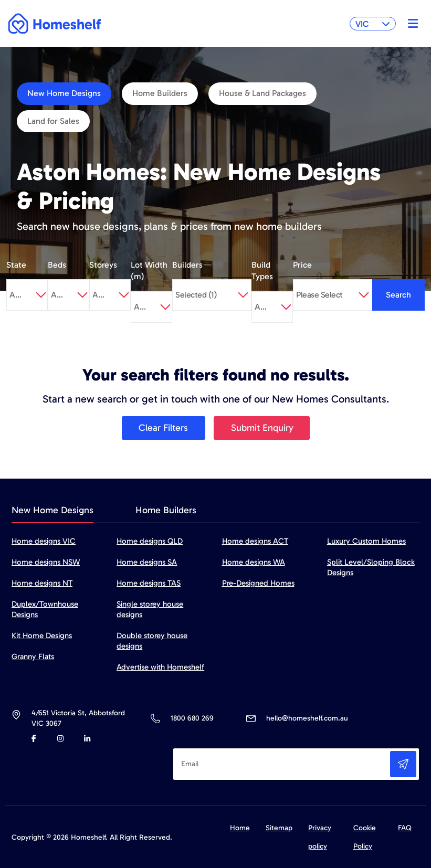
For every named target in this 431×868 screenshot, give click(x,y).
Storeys (103, 265)
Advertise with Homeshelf (160, 667)
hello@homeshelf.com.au (307, 718)
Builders (187, 265)
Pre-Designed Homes (258, 583)
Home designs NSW (46, 562)
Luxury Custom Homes (366, 541)
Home (240, 828)
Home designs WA (254, 562)
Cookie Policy (365, 837)
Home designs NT (42, 583)
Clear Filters (163, 428)
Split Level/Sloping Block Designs (371, 567)
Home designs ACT (255, 541)
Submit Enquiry (262, 428)
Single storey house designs (150, 609)
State (16, 265)
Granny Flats (33, 657)
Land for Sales (53, 121)
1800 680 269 (192, 718)
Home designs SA (147, 562)
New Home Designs (64, 93)
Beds (57, 265)
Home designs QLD (150, 541)
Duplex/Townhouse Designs (45, 609)
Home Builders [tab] (166, 510)
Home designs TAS (149, 583)
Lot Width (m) (149, 271)
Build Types (262, 271)
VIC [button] (373, 24)
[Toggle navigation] (410, 24)
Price (302, 265)
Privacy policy (320, 837)
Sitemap (279, 828)
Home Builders (160, 93)
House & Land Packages (262, 93)
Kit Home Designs (42, 636)
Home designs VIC (44, 541)
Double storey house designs (152, 641)
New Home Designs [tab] (52, 510)
